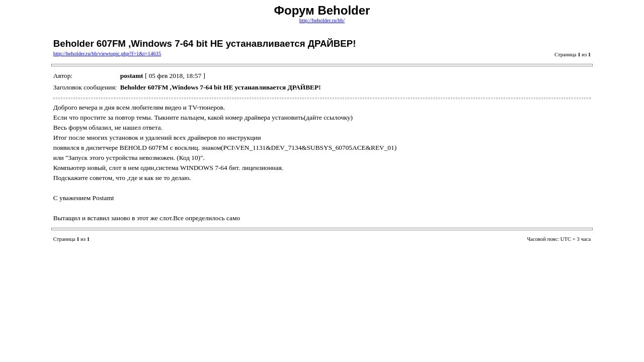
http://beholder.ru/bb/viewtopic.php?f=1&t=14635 (107, 54)
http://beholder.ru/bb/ (322, 20)
